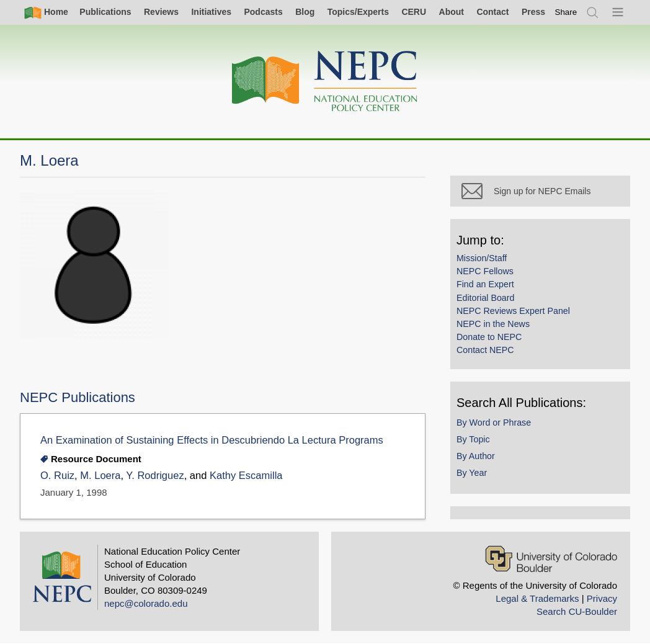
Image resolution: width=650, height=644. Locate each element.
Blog (305, 12)
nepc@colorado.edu (146, 603)
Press (533, 12)
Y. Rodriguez (155, 476)
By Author (476, 456)
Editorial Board (485, 298)
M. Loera (100, 476)
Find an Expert (485, 284)
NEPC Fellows (485, 271)
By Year (472, 473)
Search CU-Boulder (577, 611)
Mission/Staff (482, 258)
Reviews (161, 12)
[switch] (566, 12)
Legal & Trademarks (537, 598)
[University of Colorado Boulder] (551, 559)
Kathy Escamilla (246, 476)
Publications (105, 12)
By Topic (473, 439)
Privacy (602, 598)
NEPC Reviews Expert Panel (513, 311)
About (452, 12)
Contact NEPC (485, 350)
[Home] (325, 82)
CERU (414, 12)
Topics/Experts (358, 12)
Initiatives (211, 12)
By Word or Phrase (494, 423)
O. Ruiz (57, 476)
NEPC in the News (493, 324)
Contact (492, 12)
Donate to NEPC (489, 337)
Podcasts (263, 12)
